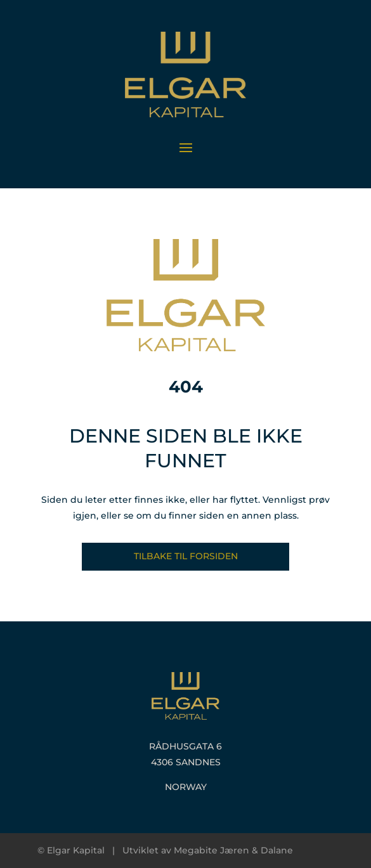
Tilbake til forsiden (186, 556)
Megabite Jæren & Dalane (233, 850)
